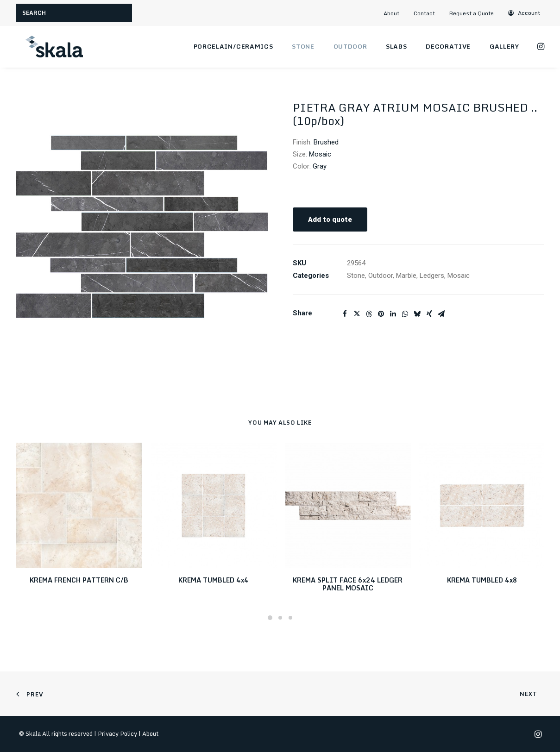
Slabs (396, 46)
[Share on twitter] (357, 314)
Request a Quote (472, 13)
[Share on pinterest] (381, 314)
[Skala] (53, 47)
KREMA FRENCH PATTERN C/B (79, 580)
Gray (320, 166)
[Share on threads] (369, 314)
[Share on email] (441, 314)
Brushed (326, 142)
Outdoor (350, 46)
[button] (524, 13)
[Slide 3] (290, 618)
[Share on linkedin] (393, 314)
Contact (424, 13)
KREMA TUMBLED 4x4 (214, 580)
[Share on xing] (429, 314)
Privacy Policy (117, 733)
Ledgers (432, 276)
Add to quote (330, 219)
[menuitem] (396, 13)
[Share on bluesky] (417, 314)
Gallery (504, 46)
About (391, 13)
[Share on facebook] (345, 314)
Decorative (448, 46)
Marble (406, 276)
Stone (303, 46)
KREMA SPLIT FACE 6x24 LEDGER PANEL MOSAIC (348, 584)
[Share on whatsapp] (405, 314)
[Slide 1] (270, 618)
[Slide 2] (280, 618)
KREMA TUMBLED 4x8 (482, 580)
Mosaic (320, 154)
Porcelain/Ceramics (233, 46)
